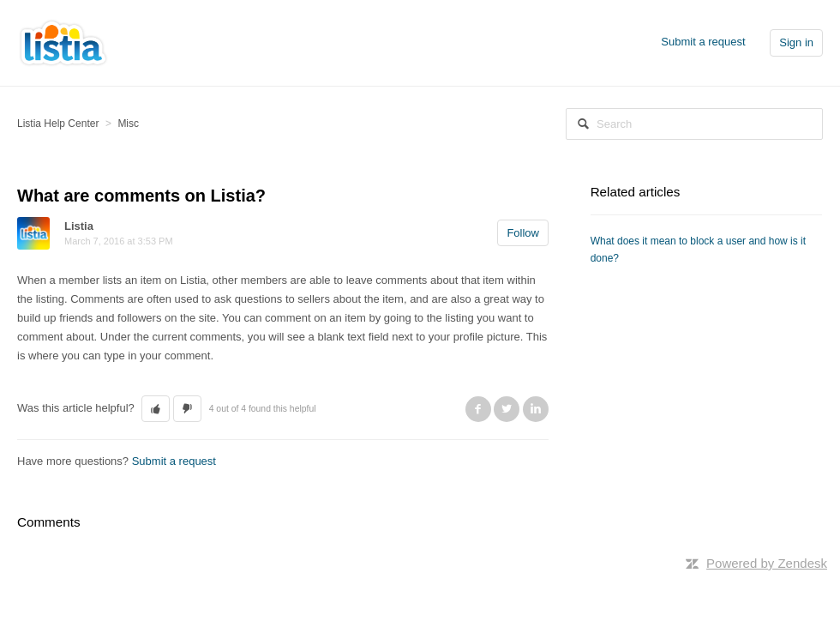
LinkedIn (536, 409)
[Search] (694, 124)
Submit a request (703, 42)
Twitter (507, 409)
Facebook (478, 409)
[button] (156, 409)
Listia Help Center (58, 124)
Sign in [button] (796, 42)
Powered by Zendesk (767, 563)
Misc (128, 124)
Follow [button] (523, 233)
